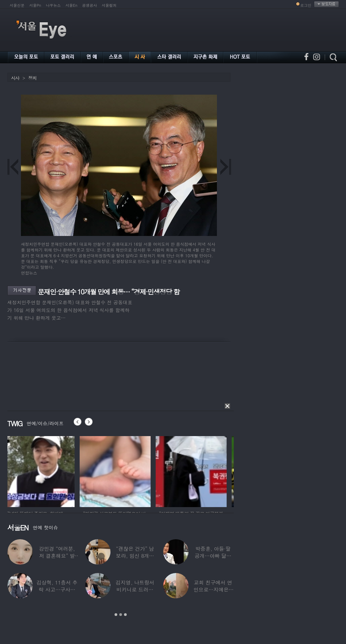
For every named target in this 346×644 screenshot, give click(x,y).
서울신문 (17, 5)
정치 (32, 78)
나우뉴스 (53, 5)
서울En (71, 5)
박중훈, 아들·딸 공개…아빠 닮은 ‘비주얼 (213, 556)
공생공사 (90, 5)
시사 (15, 78)
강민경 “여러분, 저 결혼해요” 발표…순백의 (57, 556)
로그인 (306, 5)
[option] (43, 471)
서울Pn (35, 5)
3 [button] (125, 615)
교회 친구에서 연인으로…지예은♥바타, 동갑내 (213, 589)
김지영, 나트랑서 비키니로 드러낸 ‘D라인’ (135, 589)
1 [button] (116, 615)
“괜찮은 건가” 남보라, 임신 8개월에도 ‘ (135, 556)
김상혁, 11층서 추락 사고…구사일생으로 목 (57, 589)
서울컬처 (109, 5)
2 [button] (121, 615)
